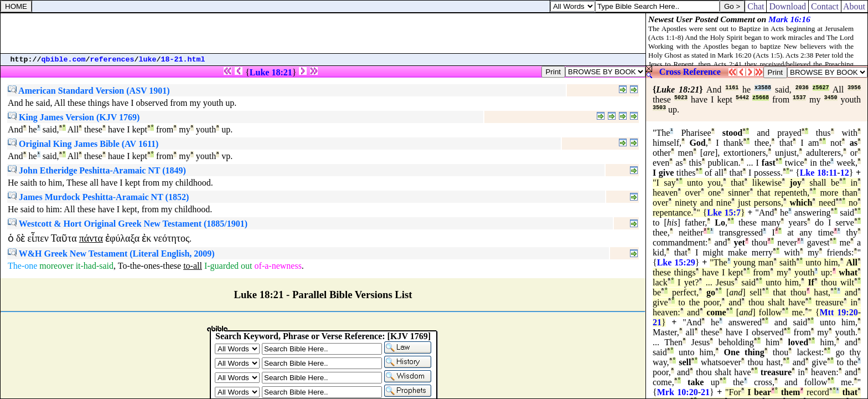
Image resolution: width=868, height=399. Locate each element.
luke (148, 60)
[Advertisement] (323, 33)
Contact (825, 6)
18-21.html (183, 60)
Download (787, 6)
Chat (756, 6)
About (854, 6)
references (112, 60)
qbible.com (64, 60)
